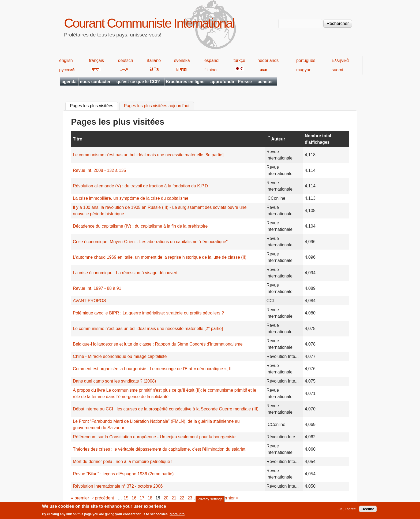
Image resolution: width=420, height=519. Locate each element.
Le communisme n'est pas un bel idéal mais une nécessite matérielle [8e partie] (148, 155)
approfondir (223, 82)
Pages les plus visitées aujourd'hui (157, 106)
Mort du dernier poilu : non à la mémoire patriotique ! (123, 461)
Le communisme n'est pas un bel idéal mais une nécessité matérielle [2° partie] (148, 329)
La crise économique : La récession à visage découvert (125, 273)
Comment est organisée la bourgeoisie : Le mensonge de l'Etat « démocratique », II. (153, 369)
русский (67, 70)
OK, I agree (347, 511)
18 (150, 498)
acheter (265, 82)
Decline (368, 511)
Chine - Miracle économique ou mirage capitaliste (120, 356)
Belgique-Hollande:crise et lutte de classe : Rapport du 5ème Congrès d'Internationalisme (158, 344)
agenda (69, 82)
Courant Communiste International (149, 23)
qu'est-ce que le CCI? (138, 82)
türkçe (239, 60)
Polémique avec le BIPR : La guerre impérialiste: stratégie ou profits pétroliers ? (148, 313)
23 (190, 498)
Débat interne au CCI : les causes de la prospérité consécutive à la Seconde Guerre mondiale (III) (166, 409)
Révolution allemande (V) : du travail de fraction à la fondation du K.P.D (140, 186)
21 (174, 498)
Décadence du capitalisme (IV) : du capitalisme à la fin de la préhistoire (140, 226)
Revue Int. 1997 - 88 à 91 (97, 288)
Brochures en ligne (185, 82)
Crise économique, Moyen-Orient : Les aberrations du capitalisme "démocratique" (150, 242)
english (66, 60)
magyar (303, 70)
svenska (182, 60)
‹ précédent (103, 498)
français (96, 60)
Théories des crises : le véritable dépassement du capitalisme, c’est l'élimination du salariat (159, 449)
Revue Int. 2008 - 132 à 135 (99, 170)
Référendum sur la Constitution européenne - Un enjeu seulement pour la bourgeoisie (154, 437)
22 (182, 498)
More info (177, 516)
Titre (77, 139)
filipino (210, 70)
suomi (337, 70)
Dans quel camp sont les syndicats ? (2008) (114, 381)
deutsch (126, 60)
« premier (80, 498)
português (306, 60)
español (212, 60)
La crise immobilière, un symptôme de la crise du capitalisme (131, 198)
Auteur (278, 139)
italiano (154, 60)
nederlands (268, 60)
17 (142, 498)
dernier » (230, 498)
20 (166, 498)
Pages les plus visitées (94, 105)
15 (126, 498)
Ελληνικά (340, 60)
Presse (245, 82)
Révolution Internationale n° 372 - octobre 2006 (118, 486)
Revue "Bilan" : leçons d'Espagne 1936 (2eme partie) (123, 474)
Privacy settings (210, 500)
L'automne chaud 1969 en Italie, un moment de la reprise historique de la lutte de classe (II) (160, 257)
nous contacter (95, 82)
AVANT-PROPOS (89, 301)
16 (134, 498)
